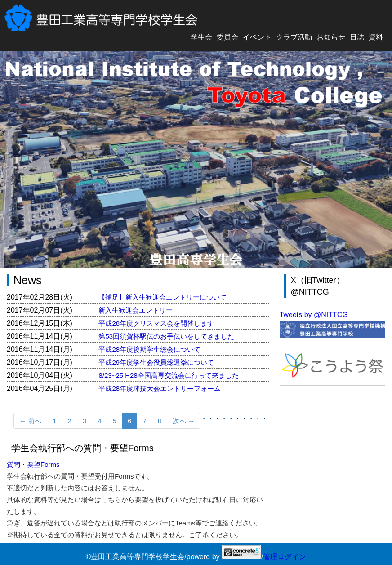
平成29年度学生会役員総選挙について (156, 362)
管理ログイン (285, 557)
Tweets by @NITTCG (314, 315)
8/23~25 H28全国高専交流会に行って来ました (168, 375)
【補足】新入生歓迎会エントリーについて (163, 297)
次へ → (184, 421)
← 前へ (30, 421)
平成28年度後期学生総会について (149, 349)
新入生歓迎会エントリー (136, 310)
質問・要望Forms (33, 464)
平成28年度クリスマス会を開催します (156, 323)
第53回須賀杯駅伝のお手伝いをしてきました (166, 336)
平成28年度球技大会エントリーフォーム (160, 388)
